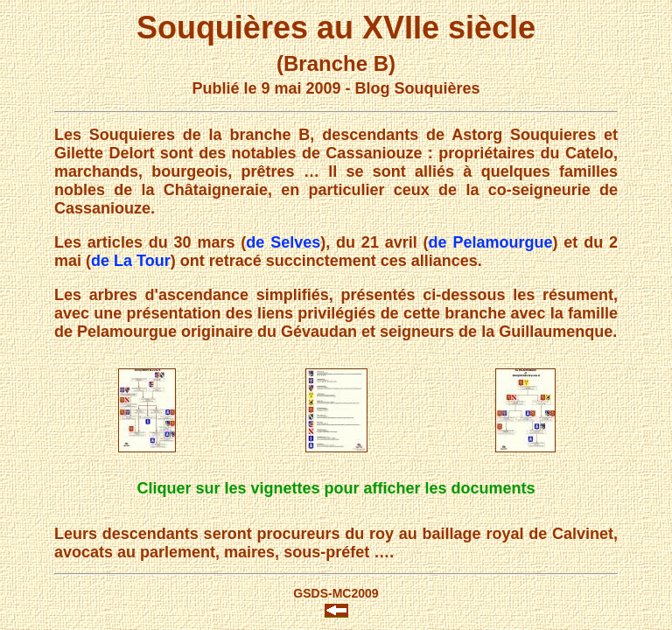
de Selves (283, 242)
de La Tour (131, 261)
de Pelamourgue (491, 242)
